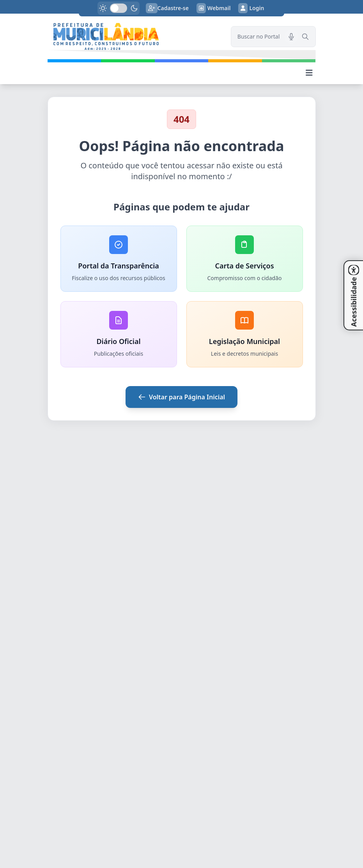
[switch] (119, 8)
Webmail (214, 8)
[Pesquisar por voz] (291, 37)
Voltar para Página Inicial (181, 397)
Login (251, 8)
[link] (135, 36)
